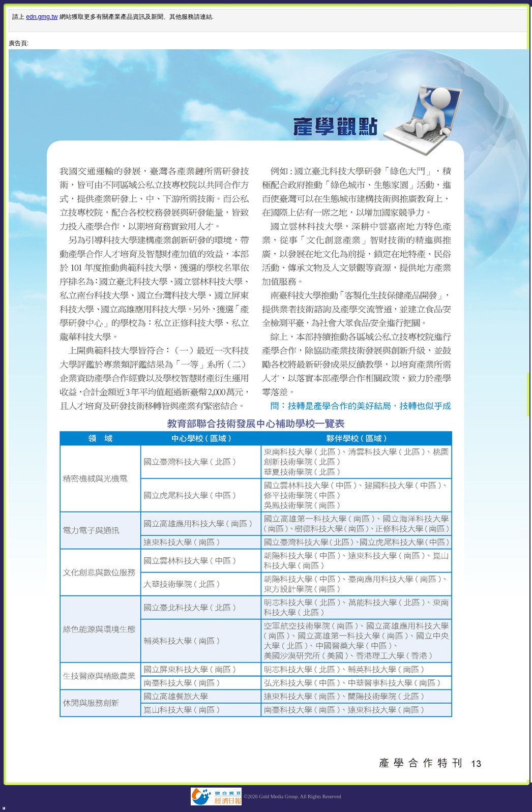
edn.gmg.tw (42, 17)
